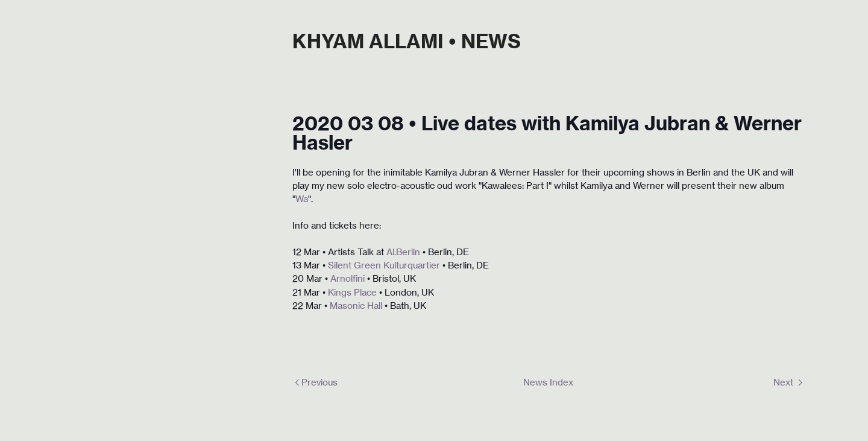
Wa (302, 199)
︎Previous (315, 382)
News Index (548, 382)
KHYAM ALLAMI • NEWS (407, 41)
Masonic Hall (357, 306)
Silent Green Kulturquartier (384, 265)
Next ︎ (789, 382)
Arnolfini (348, 279)
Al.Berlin (403, 252)
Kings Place (352, 293)
